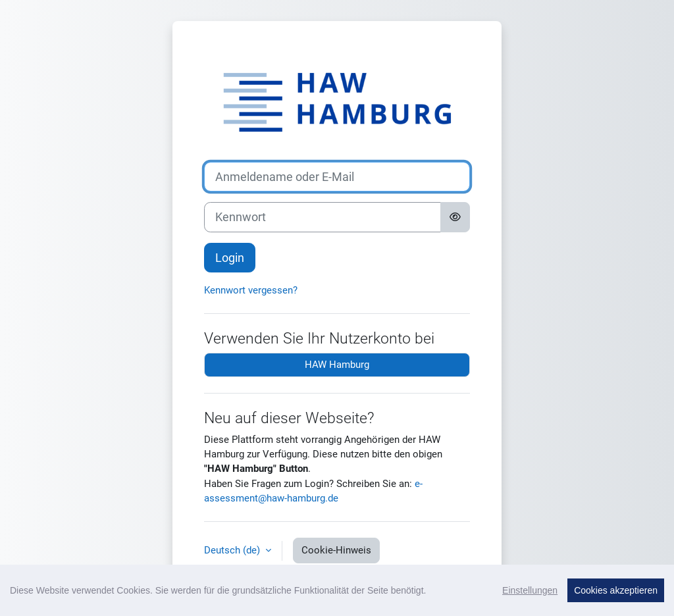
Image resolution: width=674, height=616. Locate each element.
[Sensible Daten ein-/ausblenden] (455, 217)
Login (230, 258)
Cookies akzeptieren (616, 592)
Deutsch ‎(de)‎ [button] (233, 550)
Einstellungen (530, 592)
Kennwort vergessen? (251, 290)
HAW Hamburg (337, 365)
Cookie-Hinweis (336, 550)
